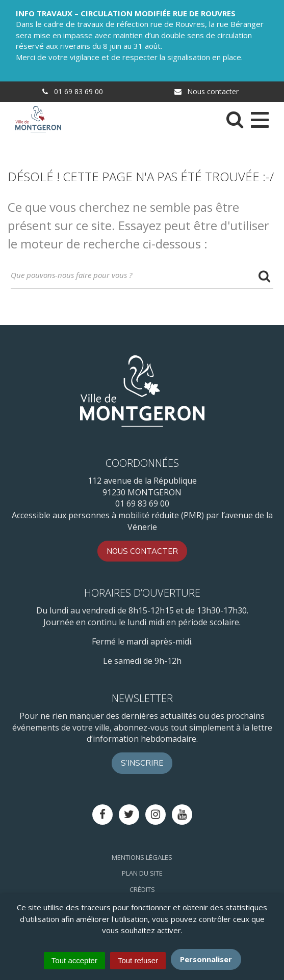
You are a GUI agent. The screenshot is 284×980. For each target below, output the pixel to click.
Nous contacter (206, 91)
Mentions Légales (142, 857)
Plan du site (142, 873)
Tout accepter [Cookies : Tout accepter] (74, 960)
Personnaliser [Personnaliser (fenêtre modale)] (206, 959)
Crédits (142, 889)
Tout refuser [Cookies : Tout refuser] (138, 960)
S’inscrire (142, 763)
